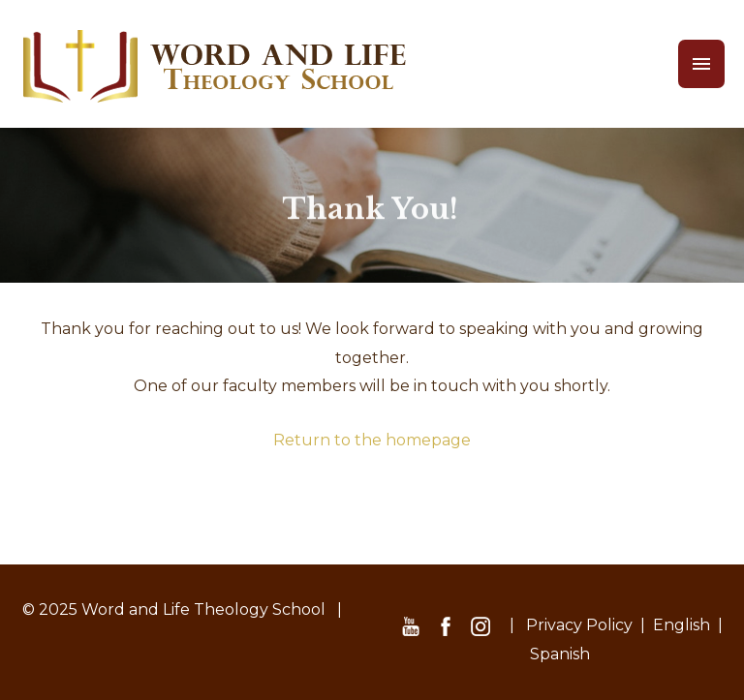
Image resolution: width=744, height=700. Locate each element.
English (682, 625)
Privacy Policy (579, 625)
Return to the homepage (372, 440)
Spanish (560, 654)
